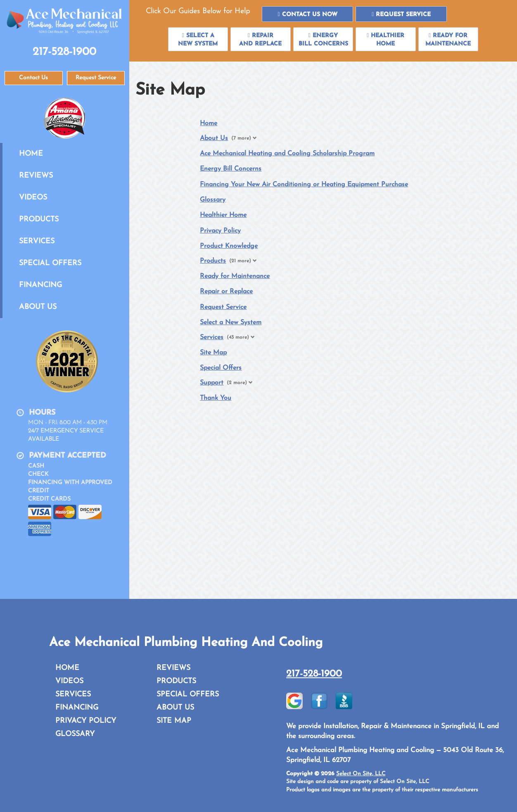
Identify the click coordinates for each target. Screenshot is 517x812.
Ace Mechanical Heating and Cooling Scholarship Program (287, 154)
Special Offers (50, 263)
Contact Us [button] (33, 78)
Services (37, 241)
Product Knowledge (229, 246)
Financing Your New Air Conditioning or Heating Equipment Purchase (304, 185)
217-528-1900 (314, 674)
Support (212, 383)
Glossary (213, 200)
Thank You (216, 398)
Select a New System (231, 323)
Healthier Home (223, 215)
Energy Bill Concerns (231, 169)
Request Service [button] (96, 78)
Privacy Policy (220, 231)
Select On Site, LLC (361, 774)
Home (31, 154)
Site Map (213, 353)
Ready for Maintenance (235, 276)
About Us (38, 307)
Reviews (36, 176)
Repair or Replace (226, 292)
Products (39, 220)
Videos (33, 198)
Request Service (223, 307)
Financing (40, 285)
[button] (307, 14)
